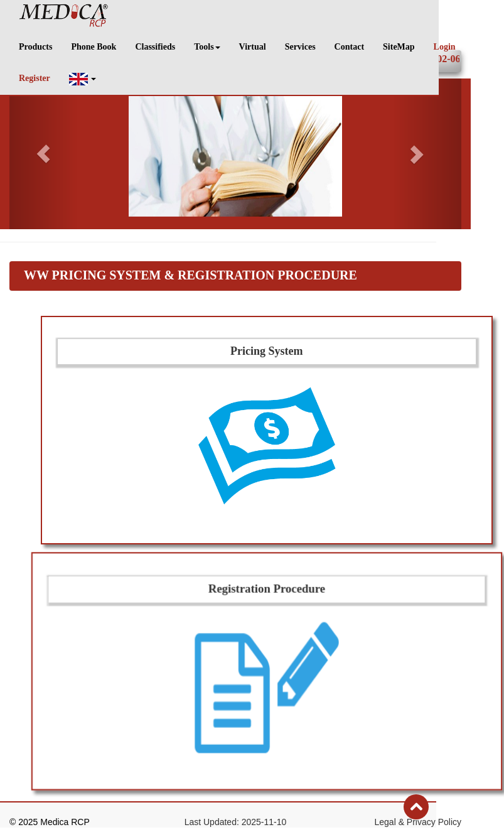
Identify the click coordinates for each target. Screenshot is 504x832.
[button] (83, 79)
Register (35, 78)
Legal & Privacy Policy (418, 822)
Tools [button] (207, 47)
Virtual (253, 47)
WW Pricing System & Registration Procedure (190, 275)
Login (445, 47)
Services (300, 47)
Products (35, 47)
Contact (349, 47)
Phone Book (94, 47)
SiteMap (399, 47)
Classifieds (155, 47)
